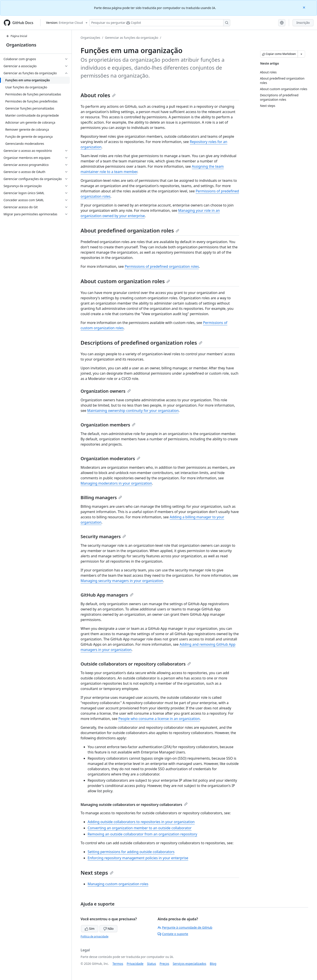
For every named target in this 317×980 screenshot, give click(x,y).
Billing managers (101, 497)
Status (152, 964)
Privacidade (135, 964)
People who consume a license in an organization (159, 719)
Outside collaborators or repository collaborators (136, 664)
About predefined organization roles (130, 230)
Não (108, 929)
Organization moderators (110, 458)
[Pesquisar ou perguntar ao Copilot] (160, 23)
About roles (98, 95)
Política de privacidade (94, 936)
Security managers (103, 536)
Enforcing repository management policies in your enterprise (138, 858)
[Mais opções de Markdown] (301, 54)
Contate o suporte (173, 934)
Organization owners (106, 391)
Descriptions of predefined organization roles (141, 343)
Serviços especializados (189, 964)
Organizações (90, 38)
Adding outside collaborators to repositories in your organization (141, 822)
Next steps (97, 873)
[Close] (304, 7)
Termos (118, 964)
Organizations (21, 45)
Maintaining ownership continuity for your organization (133, 411)
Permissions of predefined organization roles (162, 266)
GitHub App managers (107, 595)
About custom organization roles (125, 281)
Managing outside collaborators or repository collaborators (134, 805)
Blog (213, 964)
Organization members (108, 425)
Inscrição (303, 23)
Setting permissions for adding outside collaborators (131, 852)
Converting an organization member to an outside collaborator (140, 828)
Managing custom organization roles (118, 884)
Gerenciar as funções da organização (132, 38)
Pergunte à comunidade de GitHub (185, 927)
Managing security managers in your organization (122, 581)
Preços (164, 964)
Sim (90, 929)
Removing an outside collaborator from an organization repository (142, 834)
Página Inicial (17, 36)
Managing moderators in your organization (116, 483)
